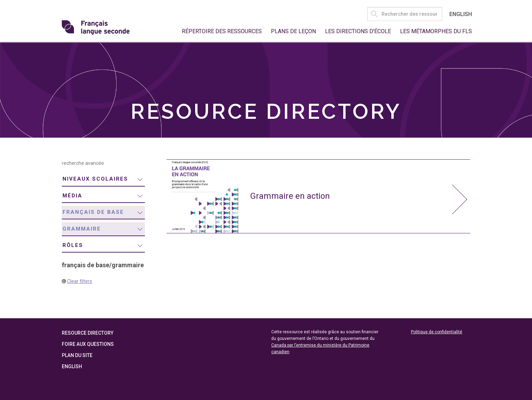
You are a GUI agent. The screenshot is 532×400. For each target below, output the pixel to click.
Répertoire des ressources (222, 31)
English (461, 14)
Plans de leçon (293, 31)
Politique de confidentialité (437, 332)
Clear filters (80, 281)
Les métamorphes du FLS (436, 31)
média (72, 196)
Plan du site (77, 355)
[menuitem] (103, 179)
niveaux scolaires (95, 179)
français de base (93, 212)
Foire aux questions (88, 344)
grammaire (82, 229)
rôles (73, 245)
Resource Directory (88, 333)
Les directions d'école (358, 31)
